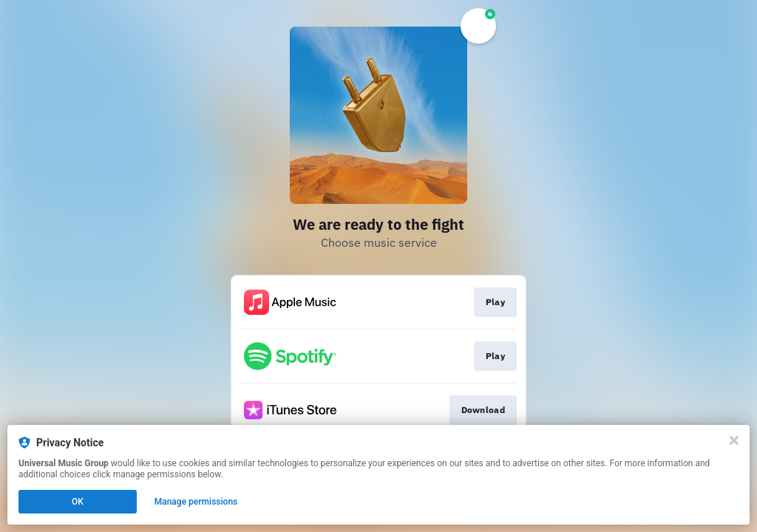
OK (78, 502)
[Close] (734, 440)
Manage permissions (196, 502)
